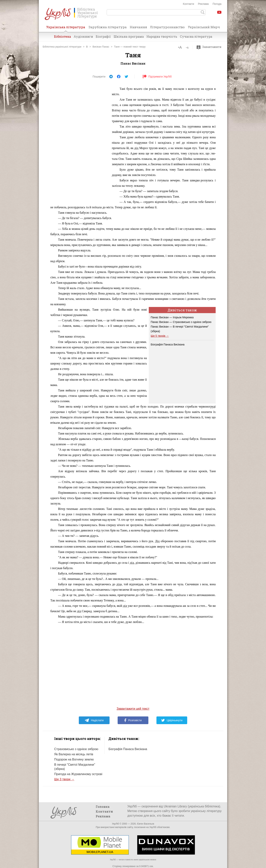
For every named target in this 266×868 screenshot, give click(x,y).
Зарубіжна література (108, 27)
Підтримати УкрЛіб (157, 77)
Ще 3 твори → (64, 779)
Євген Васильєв (146, 824)
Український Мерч (204, 27)
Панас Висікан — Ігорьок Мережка (172, 317)
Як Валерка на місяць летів (74, 754)
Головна (103, 807)
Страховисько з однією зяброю (76, 749)
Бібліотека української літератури (62, 47)
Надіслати (94, 720)
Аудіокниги (83, 36)
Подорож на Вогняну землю (74, 759)
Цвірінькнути (172, 720)
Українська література (66, 28)
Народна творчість (162, 36)
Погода (217, 4)
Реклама (203, 4)
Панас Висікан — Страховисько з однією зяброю (181, 322)
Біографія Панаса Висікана (168, 344)
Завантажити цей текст (133, 709)
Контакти (189, 4)
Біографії (103, 36)
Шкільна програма (129, 36)
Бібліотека (62, 36)
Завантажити (210, 47)
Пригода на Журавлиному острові (78, 774)
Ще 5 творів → (160, 336)
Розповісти (133, 720)
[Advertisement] (79, 144)
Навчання (138, 27)
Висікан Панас (101, 47)
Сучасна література (196, 36)
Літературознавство (167, 27)
